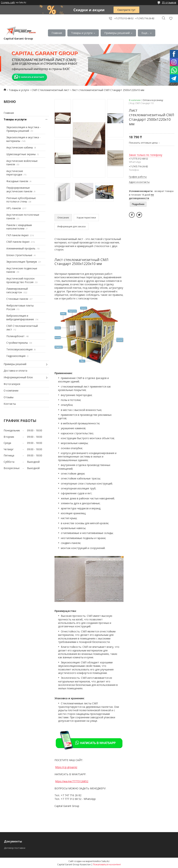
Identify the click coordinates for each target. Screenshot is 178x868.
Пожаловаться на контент (107, 864)
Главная (57, 33)
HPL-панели (14, 208)
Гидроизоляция (16, 356)
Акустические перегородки (15, 173)
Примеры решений (117, 33)
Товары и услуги (82, 33)
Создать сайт (8, 3)
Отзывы (9, 397)
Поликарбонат (15, 336)
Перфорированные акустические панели (19, 189)
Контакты (10, 404)
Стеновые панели (17, 299)
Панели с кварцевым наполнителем (19, 227)
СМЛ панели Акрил (18, 242)
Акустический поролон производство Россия (20, 280)
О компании (11, 391)
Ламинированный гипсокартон (17, 290)
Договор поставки (15, 848)
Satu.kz (105, 861)
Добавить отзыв (171, 18)
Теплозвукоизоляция (19, 349)
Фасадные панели (17, 181)
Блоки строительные (19, 255)
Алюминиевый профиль (21, 248)
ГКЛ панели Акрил (17, 235)
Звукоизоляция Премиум (22, 262)
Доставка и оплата (15, 371)
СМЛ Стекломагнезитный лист (50, 90)
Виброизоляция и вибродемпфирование (20, 317)
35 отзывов (169, 2)
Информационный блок (18, 377)
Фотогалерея (12, 384)
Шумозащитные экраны (21, 154)
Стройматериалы (17, 343)
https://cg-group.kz (66, 767)
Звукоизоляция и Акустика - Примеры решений (24, 129)
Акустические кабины (20, 147)
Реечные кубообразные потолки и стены (21, 200)
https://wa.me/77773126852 (72, 781)
